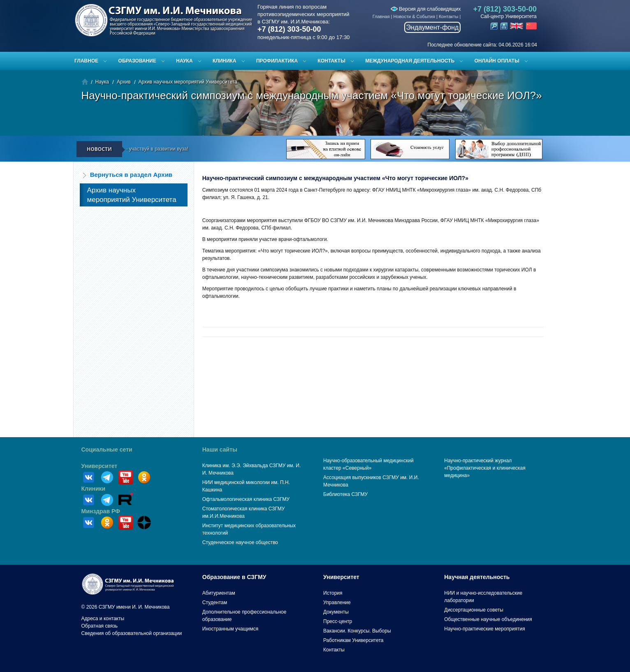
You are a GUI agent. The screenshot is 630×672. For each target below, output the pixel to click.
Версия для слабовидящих (426, 9)
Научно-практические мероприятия (484, 629)
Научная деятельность (477, 577)
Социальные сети (107, 450)
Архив (124, 82)
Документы (336, 612)
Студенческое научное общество (240, 542)
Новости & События (414, 16)
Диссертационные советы (474, 610)
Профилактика (277, 61)
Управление (337, 602)
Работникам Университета (353, 640)
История (333, 593)
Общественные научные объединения (488, 619)
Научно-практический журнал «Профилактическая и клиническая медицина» (485, 468)
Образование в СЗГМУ (234, 577)
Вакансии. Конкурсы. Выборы (357, 631)
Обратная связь (100, 626)
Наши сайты (220, 450)
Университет (100, 466)
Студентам (215, 602)
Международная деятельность (410, 61)
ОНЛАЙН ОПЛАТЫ (497, 61)
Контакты (449, 16)
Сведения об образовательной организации (132, 633)
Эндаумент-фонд (433, 27)
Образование (137, 61)
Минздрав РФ (101, 511)
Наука (184, 61)
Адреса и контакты (103, 619)
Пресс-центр (338, 621)
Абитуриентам (219, 593)
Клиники (94, 489)
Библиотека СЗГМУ (345, 494)
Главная (381, 16)
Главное (86, 61)
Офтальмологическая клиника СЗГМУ (246, 499)
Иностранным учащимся (230, 629)
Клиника (225, 61)
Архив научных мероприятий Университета (188, 82)
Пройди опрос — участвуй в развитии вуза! (145, 149)
